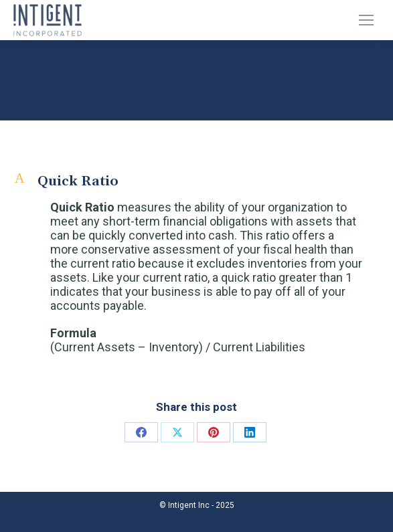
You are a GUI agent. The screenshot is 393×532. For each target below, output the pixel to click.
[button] (196, 182)
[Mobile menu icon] (366, 20)
